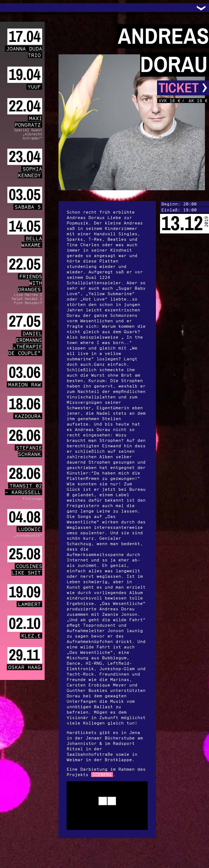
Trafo (11, 8)
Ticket (183, 88)
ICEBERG (102, 775)
